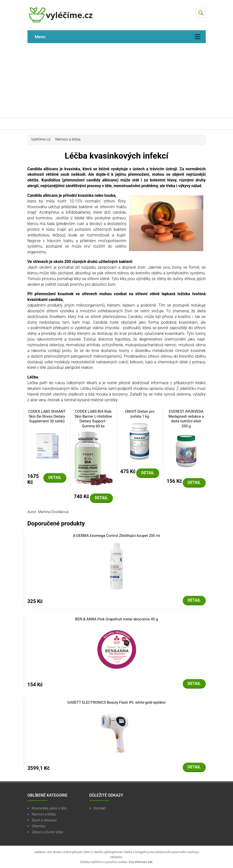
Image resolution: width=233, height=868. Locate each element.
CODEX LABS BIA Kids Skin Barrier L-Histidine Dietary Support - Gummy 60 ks (93, 419)
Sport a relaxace (44, 820)
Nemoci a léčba (68, 139)
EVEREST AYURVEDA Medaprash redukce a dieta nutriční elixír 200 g (186, 419)
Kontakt (100, 808)
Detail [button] (55, 477)
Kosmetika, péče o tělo (49, 808)
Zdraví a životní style (48, 832)
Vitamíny (39, 826)
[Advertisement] (116, 80)
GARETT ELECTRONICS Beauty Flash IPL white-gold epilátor (117, 702)
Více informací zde (140, 862)
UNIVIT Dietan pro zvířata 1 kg (140, 414)
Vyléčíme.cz (41, 139)
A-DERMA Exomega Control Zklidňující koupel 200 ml (117, 536)
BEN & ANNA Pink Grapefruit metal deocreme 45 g (116, 619)
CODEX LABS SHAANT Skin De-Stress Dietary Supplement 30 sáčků (47, 416)
